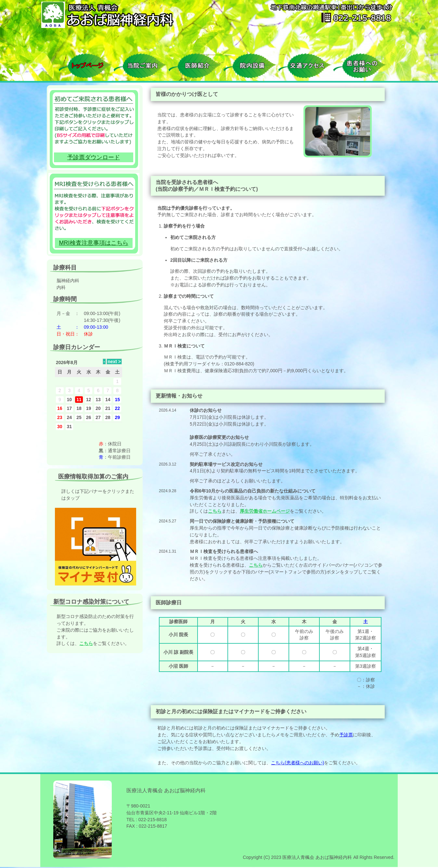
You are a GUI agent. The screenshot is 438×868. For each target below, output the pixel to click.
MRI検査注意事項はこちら (94, 243)
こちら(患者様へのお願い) (297, 763)
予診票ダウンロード (94, 157)
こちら (215, 511)
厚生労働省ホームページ (265, 511)
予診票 (346, 735)
